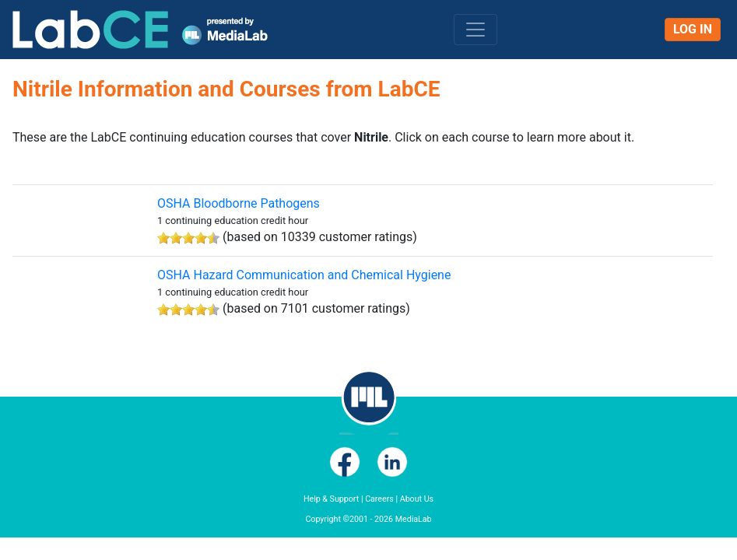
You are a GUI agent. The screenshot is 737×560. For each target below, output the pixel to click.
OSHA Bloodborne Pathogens (239, 203)
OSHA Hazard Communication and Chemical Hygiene (304, 275)
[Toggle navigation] (476, 30)
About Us (417, 499)
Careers (379, 499)
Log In (693, 29)
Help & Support (331, 499)
